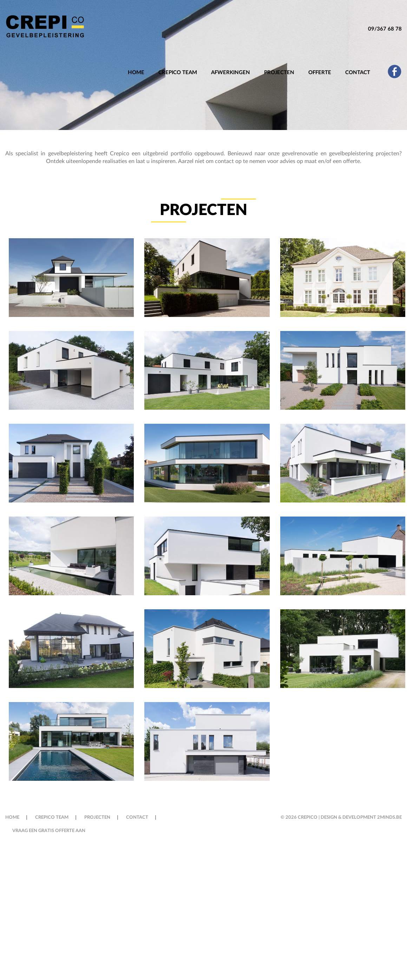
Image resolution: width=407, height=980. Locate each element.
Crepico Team (178, 73)
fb (394, 71)
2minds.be (389, 817)
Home (136, 73)
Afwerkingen (231, 73)
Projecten (279, 73)
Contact (358, 73)
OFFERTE (320, 73)
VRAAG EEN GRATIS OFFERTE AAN (49, 831)
